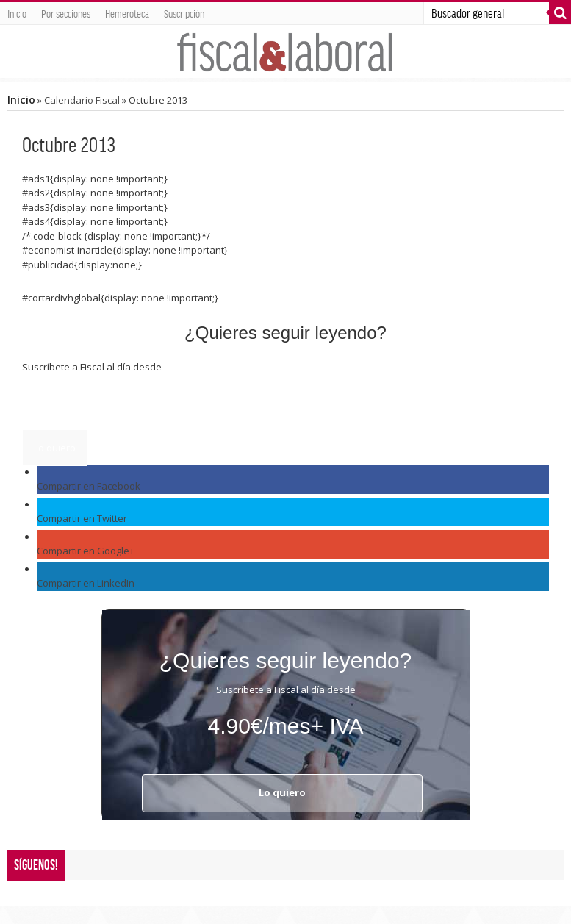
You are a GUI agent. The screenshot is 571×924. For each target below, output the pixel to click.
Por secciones (66, 13)
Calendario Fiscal (82, 100)
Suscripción (184, 13)
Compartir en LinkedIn (86, 583)
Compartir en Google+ (86, 551)
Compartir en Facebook (89, 486)
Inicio (17, 13)
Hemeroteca (127, 13)
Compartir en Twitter (82, 518)
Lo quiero (55, 448)
